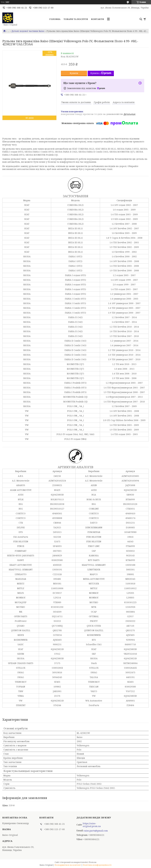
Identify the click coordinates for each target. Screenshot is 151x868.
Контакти (98, 19)
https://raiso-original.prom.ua (92, 825)
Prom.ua (93, 862)
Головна (55, 19)
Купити (74, 73)
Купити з (101, 73)
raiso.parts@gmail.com (96, 831)
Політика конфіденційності (97, 865)
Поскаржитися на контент (68, 865)
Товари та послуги (76, 19)
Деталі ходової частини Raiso (28, 31)
